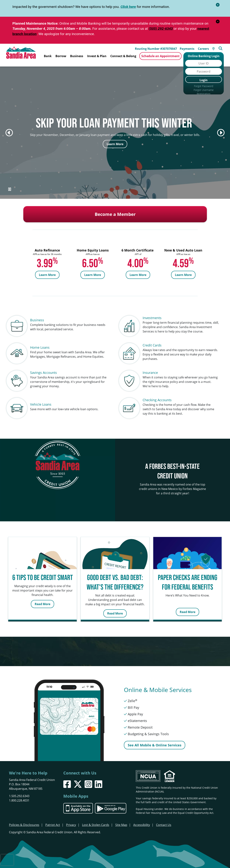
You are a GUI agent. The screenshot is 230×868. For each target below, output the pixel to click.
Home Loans (40, 344)
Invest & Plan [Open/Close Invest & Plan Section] (97, 56)
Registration (204, 94)
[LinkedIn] (98, 780)
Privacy (71, 821)
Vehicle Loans (41, 400)
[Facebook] (67, 780)
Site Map (121, 821)
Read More (42, 600)
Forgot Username (204, 90)
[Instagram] (88, 780)
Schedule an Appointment (160, 56)
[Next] (221, 129)
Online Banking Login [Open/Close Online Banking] (204, 56)
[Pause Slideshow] (10, 185)
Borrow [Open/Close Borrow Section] (61, 56)
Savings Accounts (44, 369)
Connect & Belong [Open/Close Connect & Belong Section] (123, 56)
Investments (152, 314)
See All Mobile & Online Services (155, 741)
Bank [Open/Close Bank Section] (48, 56)
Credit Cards (152, 341)
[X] (78, 780)
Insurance (150, 369)
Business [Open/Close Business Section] (77, 56)
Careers (204, 48)
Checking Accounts (157, 396)
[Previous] (9, 129)
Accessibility (142, 821)
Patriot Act (53, 821)
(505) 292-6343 (161, 29)
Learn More (115, 140)
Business (37, 316)
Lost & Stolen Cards (96, 821)
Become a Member (115, 210)
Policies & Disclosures (24, 821)
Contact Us (164, 821)
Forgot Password (204, 86)
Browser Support (204, 98)
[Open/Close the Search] (222, 47)
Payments (188, 48)
